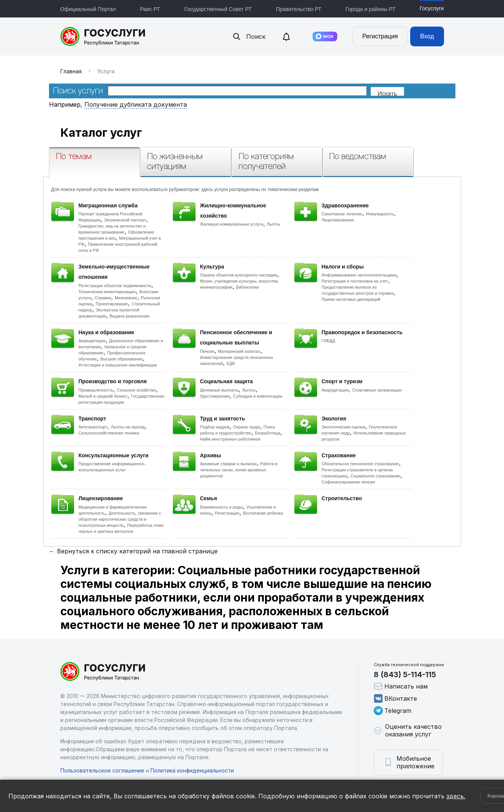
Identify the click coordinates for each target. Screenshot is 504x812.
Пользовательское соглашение (102, 770)
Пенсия (207, 351)
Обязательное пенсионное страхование (360, 464)
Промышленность (96, 390)
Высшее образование (121, 359)
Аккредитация (92, 341)
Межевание (126, 298)
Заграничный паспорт (125, 220)
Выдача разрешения (130, 316)
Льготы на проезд (128, 427)
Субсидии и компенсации (258, 396)
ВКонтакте (395, 698)
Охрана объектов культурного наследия (239, 275)
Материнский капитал (239, 351)
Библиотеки (248, 287)
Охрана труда (246, 427)
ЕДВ (231, 363)
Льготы (273, 224)
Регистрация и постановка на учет (355, 281)
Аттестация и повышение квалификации (118, 365)
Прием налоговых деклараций (351, 299)
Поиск (249, 36)
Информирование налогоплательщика (359, 275)
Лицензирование (338, 220)
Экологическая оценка (344, 427)
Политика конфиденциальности (192, 770)
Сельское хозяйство (136, 390)
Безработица (267, 433)
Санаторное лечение (342, 214)
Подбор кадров (215, 427)
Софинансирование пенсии (348, 482)
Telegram (393, 711)
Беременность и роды (221, 507)
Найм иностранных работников (230, 439)
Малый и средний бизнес (103, 396)
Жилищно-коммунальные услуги (232, 224)
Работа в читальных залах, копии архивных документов (239, 470)
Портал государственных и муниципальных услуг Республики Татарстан (103, 36)
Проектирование (112, 304)
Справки (103, 298)
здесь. (456, 796)
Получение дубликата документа (136, 104)
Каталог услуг (101, 133)
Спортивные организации (377, 390)
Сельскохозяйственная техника (109, 433)
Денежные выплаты (219, 390)
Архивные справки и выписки (228, 464)
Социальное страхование (375, 476)
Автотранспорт (93, 427)
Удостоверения (215, 396)
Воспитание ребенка (263, 513)
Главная (71, 71)
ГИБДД (329, 341)
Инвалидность (380, 214)
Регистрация (380, 36)
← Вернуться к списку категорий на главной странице (133, 551)
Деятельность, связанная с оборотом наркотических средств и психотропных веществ (120, 519)
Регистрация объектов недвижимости (115, 286)
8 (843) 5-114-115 (405, 675)
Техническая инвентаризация (107, 292)
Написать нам (401, 686)
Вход (427, 36)
